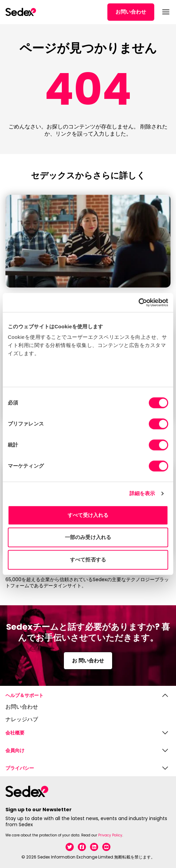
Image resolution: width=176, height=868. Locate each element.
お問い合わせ (131, 12)
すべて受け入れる (88, 515)
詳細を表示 (142, 493)
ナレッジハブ (22, 720)
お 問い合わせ (88, 661)
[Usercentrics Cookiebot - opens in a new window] (138, 302)
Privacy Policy (110, 835)
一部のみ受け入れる (88, 537)
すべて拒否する (88, 560)
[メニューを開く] (165, 12)
